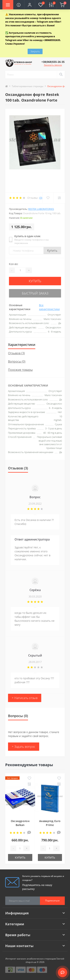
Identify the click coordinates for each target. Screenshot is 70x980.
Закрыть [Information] (35, 51)
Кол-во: (14, 264)
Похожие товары (20, 370)
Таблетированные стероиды (28, 86)
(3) (41, 198)
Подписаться (52, 901)
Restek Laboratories (41, 209)
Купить (52, 251)
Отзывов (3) (16, 353)
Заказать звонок (53, 65)
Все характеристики (49, 307)
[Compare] (59, 198)
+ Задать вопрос (24, 747)
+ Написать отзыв (25, 698)
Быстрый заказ (35, 293)
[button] (29, 5)
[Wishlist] (48, 198)
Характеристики (22, 345)
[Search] (61, 75)
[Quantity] (20, 270)
